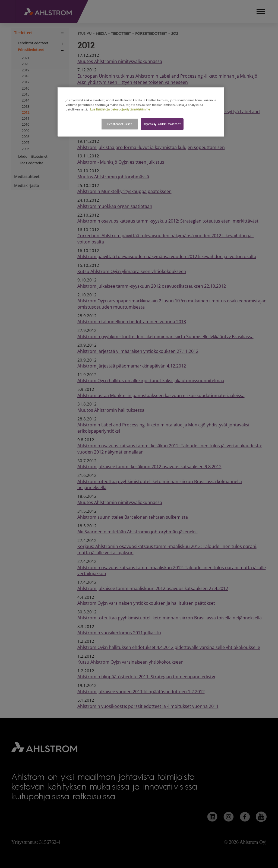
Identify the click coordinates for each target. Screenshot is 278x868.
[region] (141, 112)
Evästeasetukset (120, 124)
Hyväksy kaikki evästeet (162, 124)
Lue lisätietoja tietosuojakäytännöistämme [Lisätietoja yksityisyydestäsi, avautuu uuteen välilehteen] (120, 109)
